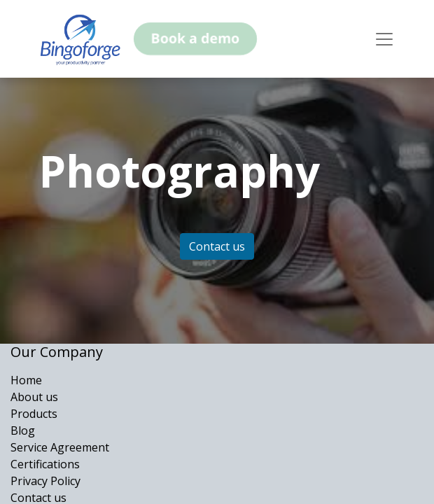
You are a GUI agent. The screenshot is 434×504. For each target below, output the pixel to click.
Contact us (217, 246)
